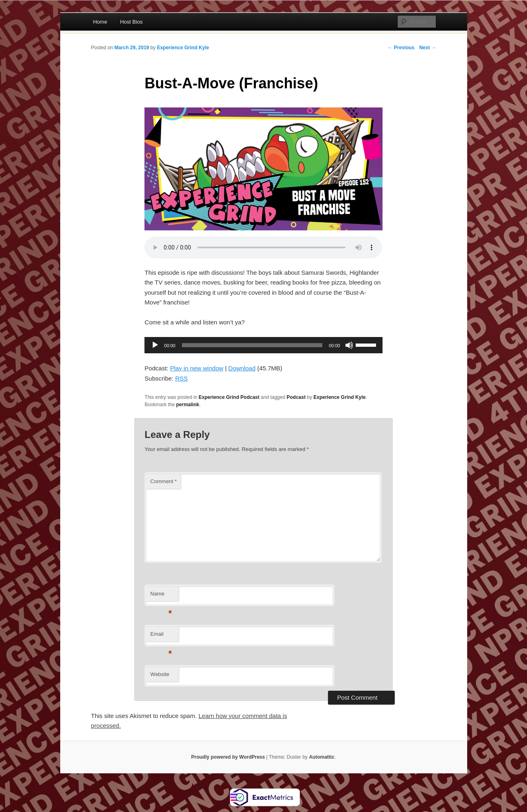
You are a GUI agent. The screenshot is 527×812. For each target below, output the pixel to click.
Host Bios (131, 22)
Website (160, 674)
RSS (181, 378)
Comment (163, 481)
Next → (428, 48)
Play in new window (197, 368)
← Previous (401, 48)
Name (161, 596)
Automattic (322, 757)
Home (100, 22)
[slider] (252, 345)
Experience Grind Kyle (183, 48)
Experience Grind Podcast (229, 397)
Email (161, 636)
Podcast (296, 397)
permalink (188, 405)
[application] (263, 345)
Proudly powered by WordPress (228, 757)
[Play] (155, 345)
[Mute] (349, 345)
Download (242, 368)
